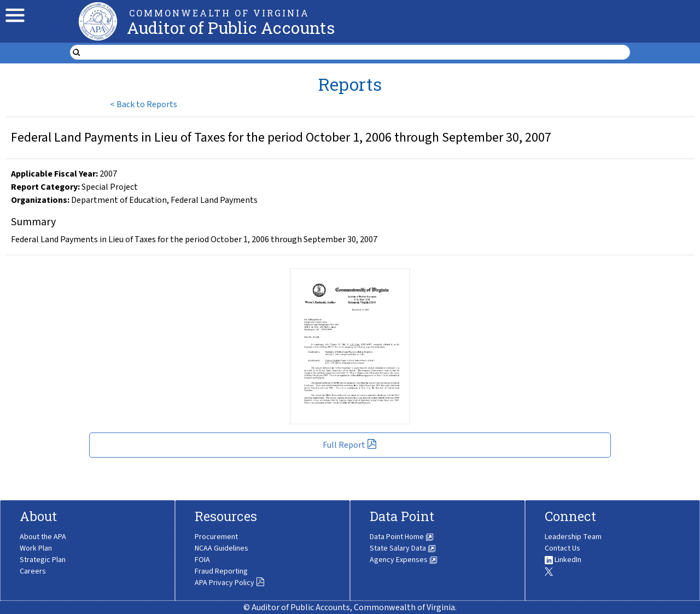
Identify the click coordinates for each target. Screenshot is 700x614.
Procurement (216, 537)
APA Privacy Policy (230, 583)
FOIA (202, 560)
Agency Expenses (404, 560)
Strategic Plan (43, 560)
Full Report (350, 445)
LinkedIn (563, 560)
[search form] (357, 52)
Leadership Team (573, 537)
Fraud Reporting (221, 571)
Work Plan (36, 548)
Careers (33, 571)
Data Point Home (402, 537)
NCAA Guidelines (221, 548)
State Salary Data (403, 548)
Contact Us (562, 548)
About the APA (43, 537)
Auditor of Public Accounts (231, 28)
